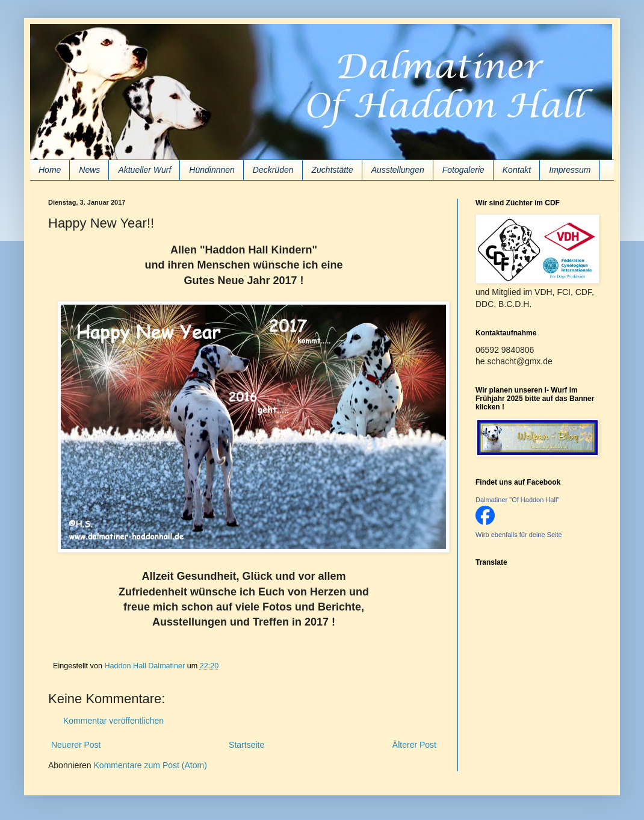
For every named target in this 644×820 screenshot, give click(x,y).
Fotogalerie (463, 170)
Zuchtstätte (333, 170)
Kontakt (517, 170)
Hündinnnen (212, 170)
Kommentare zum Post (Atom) (150, 765)
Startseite (246, 745)
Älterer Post (414, 745)
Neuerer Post (76, 745)
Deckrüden (273, 170)
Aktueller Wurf (144, 170)
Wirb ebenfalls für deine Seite (519, 535)
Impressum (570, 170)
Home (50, 170)
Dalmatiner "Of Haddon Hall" (517, 500)
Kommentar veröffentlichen (113, 721)
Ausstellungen (398, 170)
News (89, 170)
